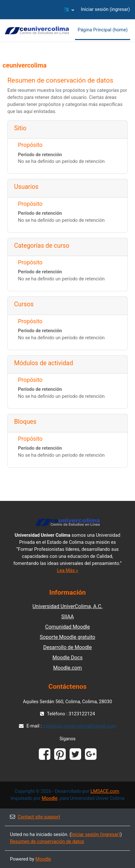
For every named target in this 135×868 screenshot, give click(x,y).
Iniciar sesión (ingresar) (105, 9)
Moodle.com (67, 668)
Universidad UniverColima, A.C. (67, 606)
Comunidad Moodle (67, 627)
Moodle (50, 798)
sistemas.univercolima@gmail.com (80, 726)
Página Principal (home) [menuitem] (103, 30)
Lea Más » (68, 570)
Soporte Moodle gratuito (67, 637)
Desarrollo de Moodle (68, 647)
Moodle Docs (68, 658)
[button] (69, 10)
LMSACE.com (105, 791)
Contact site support (35, 817)
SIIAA (67, 617)
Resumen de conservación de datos (47, 841)
